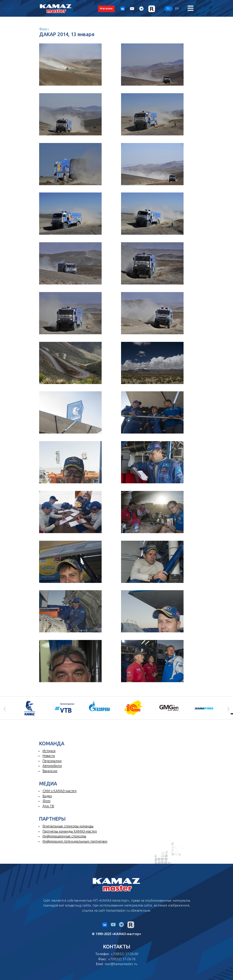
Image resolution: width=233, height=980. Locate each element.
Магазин (106, 8)
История (49, 751)
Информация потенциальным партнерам (75, 841)
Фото (43, 29)
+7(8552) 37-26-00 (124, 954)
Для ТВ (48, 806)
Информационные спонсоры (64, 836)
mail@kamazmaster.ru (121, 964)
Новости (49, 756)
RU (168, 9)
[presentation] (5, 708)
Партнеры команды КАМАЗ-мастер (70, 831)
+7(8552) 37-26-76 (122, 959)
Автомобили (52, 766)
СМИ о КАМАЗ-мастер (59, 791)
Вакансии (50, 771)
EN (177, 9)
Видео (47, 796)
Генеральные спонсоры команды (68, 826)
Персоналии (52, 761)
